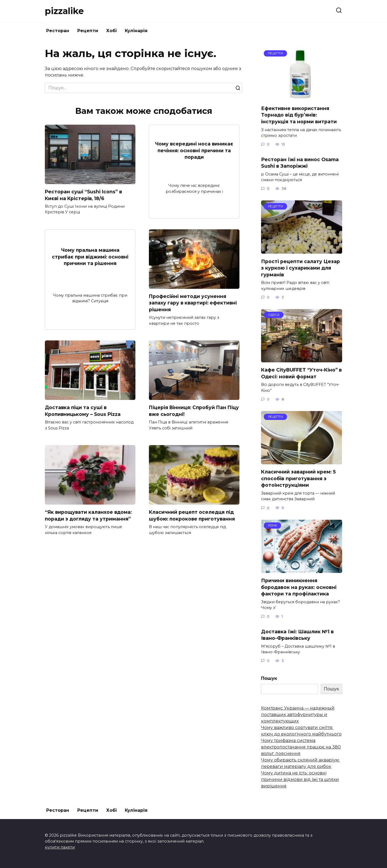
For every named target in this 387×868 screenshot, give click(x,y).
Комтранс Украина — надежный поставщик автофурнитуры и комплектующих (298, 715)
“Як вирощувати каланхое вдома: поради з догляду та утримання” (89, 515)
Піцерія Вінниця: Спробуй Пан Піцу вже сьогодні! (188, 411)
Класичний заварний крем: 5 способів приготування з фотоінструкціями (298, 478)
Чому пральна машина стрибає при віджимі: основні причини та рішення (90, 257)
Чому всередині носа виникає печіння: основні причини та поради (194, 150)
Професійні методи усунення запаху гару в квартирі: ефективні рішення (193, 303)
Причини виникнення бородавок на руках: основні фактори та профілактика (299, 587)
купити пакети (60, 847)
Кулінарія (136, 31)
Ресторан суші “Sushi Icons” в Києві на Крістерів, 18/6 (84, 195)
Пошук (269, 678)
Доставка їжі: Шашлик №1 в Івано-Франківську (297, 635)
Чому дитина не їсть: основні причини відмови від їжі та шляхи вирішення (300, 779)
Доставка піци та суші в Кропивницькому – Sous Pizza (84, 411)
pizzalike (64, 11)
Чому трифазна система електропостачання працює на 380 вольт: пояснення (301, 747)
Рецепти (88, 31)
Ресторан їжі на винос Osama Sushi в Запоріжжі (300, 163)
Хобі (111, 31)
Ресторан (58, 31)
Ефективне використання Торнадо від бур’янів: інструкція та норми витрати (299, 115)
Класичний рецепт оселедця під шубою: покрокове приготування (193, 515)
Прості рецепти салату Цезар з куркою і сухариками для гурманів (301, 268)
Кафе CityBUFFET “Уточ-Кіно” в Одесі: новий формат (301, 373)
